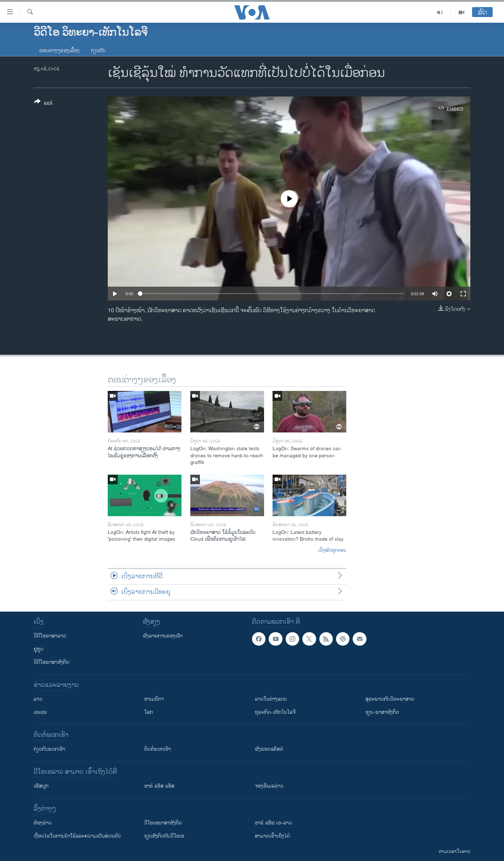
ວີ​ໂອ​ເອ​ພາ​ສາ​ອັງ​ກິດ (163, 823)
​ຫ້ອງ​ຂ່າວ (43, 823)
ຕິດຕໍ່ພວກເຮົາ (158, 749)
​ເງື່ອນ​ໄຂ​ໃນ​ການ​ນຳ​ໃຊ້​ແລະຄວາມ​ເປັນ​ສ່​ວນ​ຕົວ (77, 836)
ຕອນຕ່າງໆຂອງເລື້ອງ (60, 51)
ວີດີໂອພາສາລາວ (50, 636)
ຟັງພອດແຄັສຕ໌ (269, 749)
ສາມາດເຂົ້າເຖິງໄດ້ (272, 836)
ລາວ (38, 699)
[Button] (43, 104)
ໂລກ (149, 712)
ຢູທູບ (39, 649)
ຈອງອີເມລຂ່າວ (269, 786)
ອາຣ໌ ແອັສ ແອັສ (159, 786)
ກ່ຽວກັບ (98, 51)
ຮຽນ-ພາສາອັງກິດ (382, 712)
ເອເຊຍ (40, 712)
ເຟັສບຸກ (41, 786)
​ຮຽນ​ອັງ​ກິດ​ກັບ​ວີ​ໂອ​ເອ (164, 836)
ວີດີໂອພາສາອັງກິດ (52, 662)
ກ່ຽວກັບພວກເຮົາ (49, 749)
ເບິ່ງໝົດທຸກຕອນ (332, 551)
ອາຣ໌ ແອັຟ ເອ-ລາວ (273, 823)
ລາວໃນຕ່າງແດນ (271, 699)
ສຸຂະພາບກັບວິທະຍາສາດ (390, 699)
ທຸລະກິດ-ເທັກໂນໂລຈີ (275, 712)
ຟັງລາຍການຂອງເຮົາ (163, 636)
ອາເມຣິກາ (154, 699)
